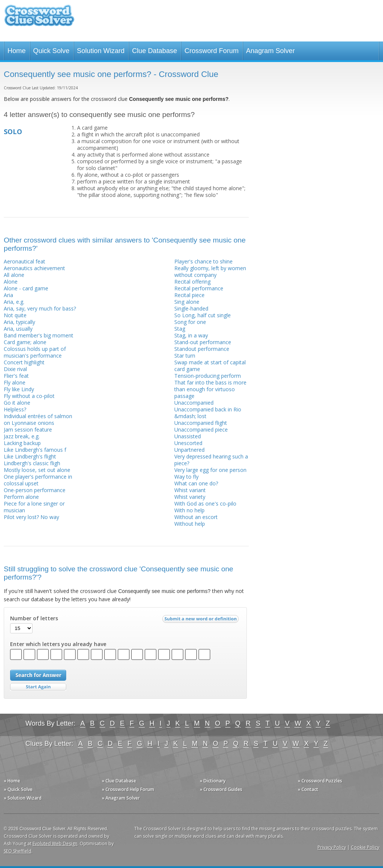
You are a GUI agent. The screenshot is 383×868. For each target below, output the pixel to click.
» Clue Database (119, 781)
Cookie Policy (365, 847)
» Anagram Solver (121, 798)
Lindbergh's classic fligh (32, 463)
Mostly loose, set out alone (37, 470)
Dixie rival (15, 369)
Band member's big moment (39, 335)
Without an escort (196, 517)
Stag (180, 329)
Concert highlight (24, 362)
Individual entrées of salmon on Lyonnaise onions (38, 419)
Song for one (190, 322)
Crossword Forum (212, 51)
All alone (14, 275)
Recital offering (192, 282)
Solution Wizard (101, 51)
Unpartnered (189, 450)
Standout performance (202, 349)
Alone (11, 282)
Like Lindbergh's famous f (35, 450)
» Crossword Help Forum (128, 789)
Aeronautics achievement (34, 268)
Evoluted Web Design (55, 844)
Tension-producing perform (208, 376)
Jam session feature (28, 430)
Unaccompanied (194, 403)
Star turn (185, 356)
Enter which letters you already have (58, 644)
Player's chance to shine (203, 261)
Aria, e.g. (14, 302)
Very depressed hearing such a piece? (211, 460)
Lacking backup (22, 443)
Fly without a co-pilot (29, 396)
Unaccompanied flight (201, 423)
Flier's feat (16, 376)
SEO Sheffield (18, 851)
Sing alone (187, 302)
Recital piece (189, 295)
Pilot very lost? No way (31, 517)
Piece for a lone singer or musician (34, 507)
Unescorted (188, 443)
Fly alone (15, 382)
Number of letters (34, 618)
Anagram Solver (270, 51)
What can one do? (196, 483)
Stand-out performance (203, 342)
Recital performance (199, 288)
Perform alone (21, 497)
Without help (190, 524)
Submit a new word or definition (201, 621)
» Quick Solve (18, 789)
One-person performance (35, 490)
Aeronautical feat (24, 261)
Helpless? (15, 409)
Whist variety (190, 497)
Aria (8, 295)
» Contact (308, 789)
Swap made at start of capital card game (210, 366)
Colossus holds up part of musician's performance (35, 352)
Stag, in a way (191, 335)
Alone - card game (26, 288)
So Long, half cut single (203, 315)
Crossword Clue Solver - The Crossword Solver (39, 19)
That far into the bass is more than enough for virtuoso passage (210, 389)
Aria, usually (18, 329)
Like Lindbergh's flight (30, 456)
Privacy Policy (332, 847)
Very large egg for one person (210, 470)
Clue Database (154, 51)
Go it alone (17, 403)
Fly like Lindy (19, 389)
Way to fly (186, 477)
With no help (189, 510)
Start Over (38, 687)
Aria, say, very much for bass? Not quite (40, 312)
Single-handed (191, 308)
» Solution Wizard (23, 798)
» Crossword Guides (221, 789)
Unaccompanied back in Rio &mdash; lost (208, 413)
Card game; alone (25, 342)
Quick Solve (51, 51)
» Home (12, 781)
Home (17, 51)
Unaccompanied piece (201, 430)
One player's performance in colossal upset (38, 480)
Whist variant (190, 490)
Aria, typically (19, 322)
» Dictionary (213, 781)
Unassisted (188, 436)
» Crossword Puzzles (320, 781)
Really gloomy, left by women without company (210, 271)
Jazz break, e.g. (22, 436)
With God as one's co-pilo (205, 503)
